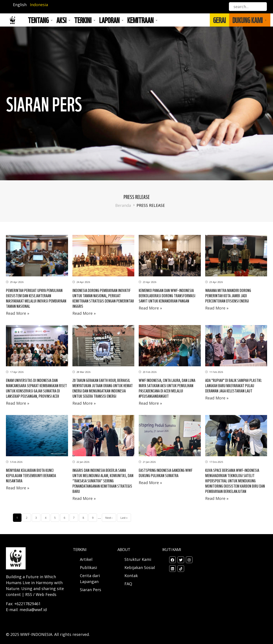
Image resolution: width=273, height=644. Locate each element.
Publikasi (88, 567)
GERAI (219, 20)
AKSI (61, 20)
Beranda (123, 205)
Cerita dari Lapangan (90, 579)
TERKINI (83, 20)
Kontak (131, 576)
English (20, 5)
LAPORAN (109, 20)
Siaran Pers (91, 590)
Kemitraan (140, 20)
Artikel (87, 559)
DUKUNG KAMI (248, 20)
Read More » (18, 313)
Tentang (38, 20)
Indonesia (39, 5)
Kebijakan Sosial (140, 567)
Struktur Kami (138, 559)
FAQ (128, 584)
